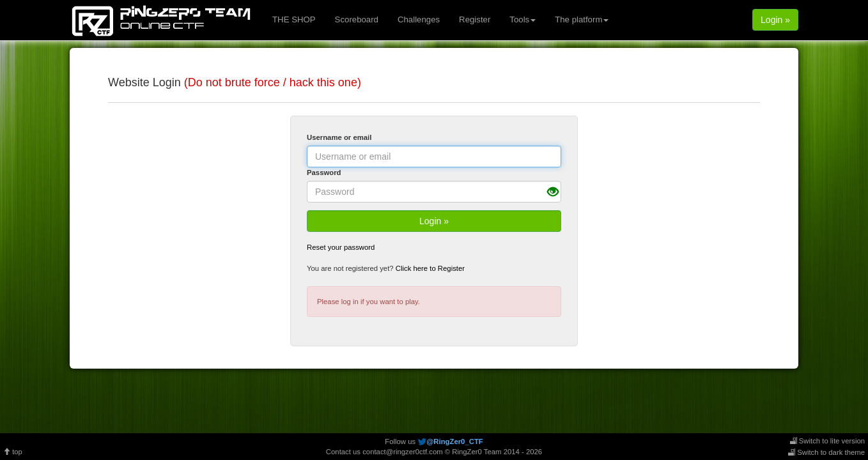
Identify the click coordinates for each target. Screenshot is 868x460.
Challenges (419, 19)
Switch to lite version (827, 441)
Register (475, 19)
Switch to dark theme (826, 452)
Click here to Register (430, 268)
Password (324, 172)
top (13, 452)
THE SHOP (294, 19)
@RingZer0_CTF (454, 441)
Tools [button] (523, 19)
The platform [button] (582, 19)
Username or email (339, 137)
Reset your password (341, 247)
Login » (775, 20)
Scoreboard (357, 19)
